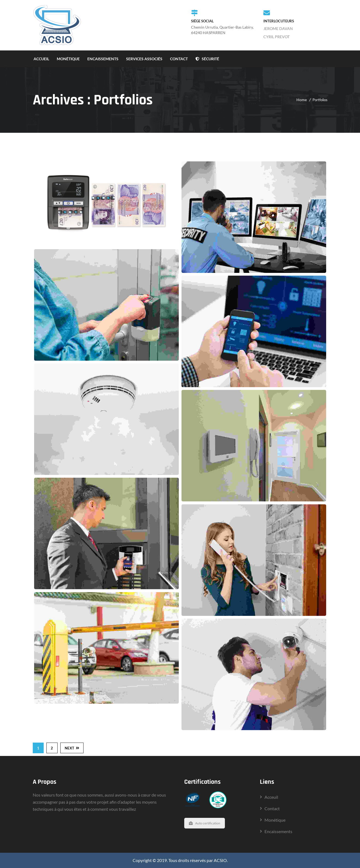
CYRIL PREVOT (276, 37)
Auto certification (205, 823)
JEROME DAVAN (278, 28)
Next (72, 748)
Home (302, 100)
